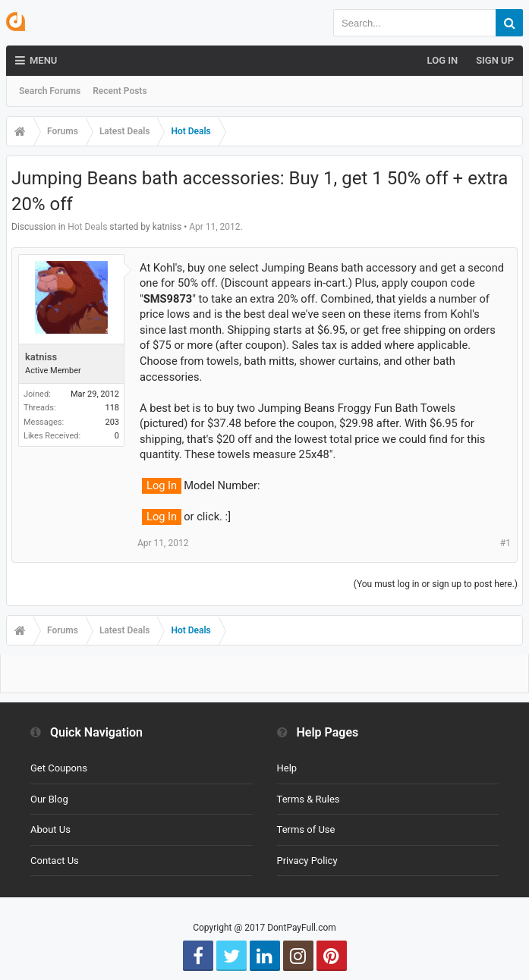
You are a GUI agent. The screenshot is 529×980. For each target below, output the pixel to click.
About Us (50, 829)
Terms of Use (306, 829)
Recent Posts (120, 91)
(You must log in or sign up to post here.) (436, 584)
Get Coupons (59, 768)
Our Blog (49, 799)
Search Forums (50, 91)
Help (287, 768)
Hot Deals (87, 227)
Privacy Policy (307, 861)
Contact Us (55, 861)
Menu (36, 61)
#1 (505, 543)
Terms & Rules (309, 799)
